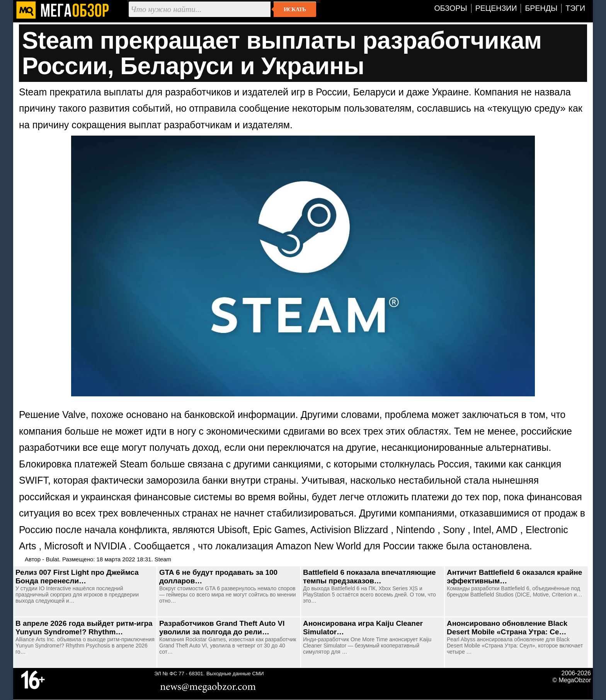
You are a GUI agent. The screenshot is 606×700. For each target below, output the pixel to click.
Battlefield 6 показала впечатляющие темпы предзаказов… (369, 577)
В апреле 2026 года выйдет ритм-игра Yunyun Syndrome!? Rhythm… (84, 628)
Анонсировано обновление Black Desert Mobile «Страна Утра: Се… (507, 628)
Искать (295, 9)
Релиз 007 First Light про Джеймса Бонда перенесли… (77, 577)
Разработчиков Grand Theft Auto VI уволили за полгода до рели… (222, 628)
